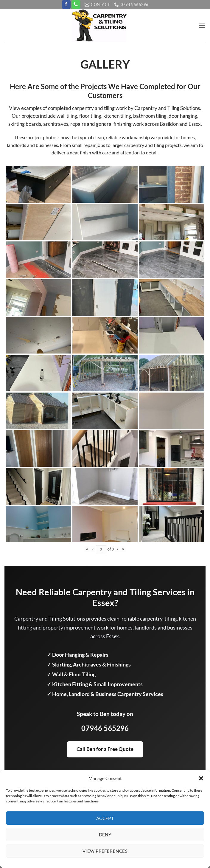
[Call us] (76, 4)
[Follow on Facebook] (66, 4)
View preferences (105, 851)
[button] (201, 778)
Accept (105, 818)
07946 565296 (105, 728)
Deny (105, 835)
